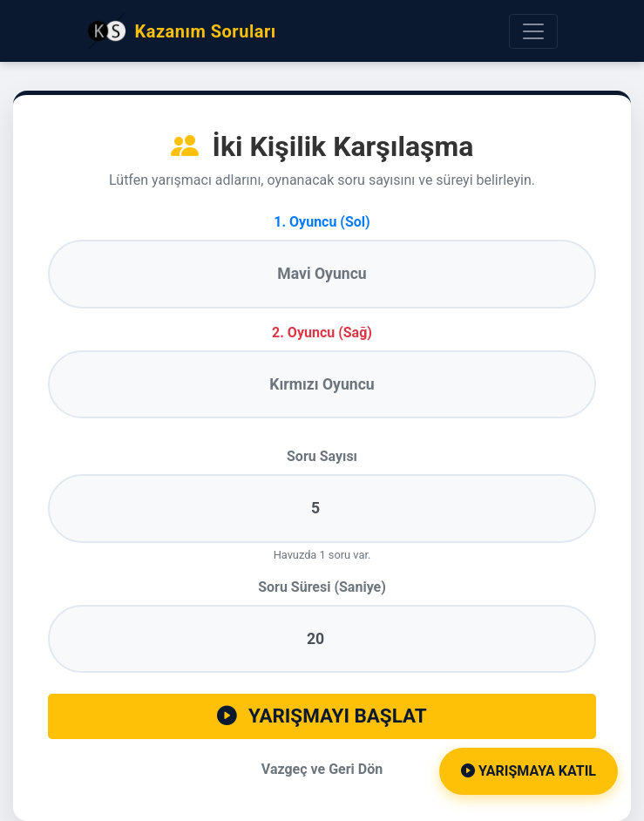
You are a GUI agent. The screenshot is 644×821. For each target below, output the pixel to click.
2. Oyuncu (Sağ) (322, 332)
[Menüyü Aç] (533, 31)
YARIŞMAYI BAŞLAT (322, 716)
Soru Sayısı (322, 456)
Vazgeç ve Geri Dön (322, 769)
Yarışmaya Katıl (529, 771)
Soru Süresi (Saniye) (322, 587)
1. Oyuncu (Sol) (322, 222)
